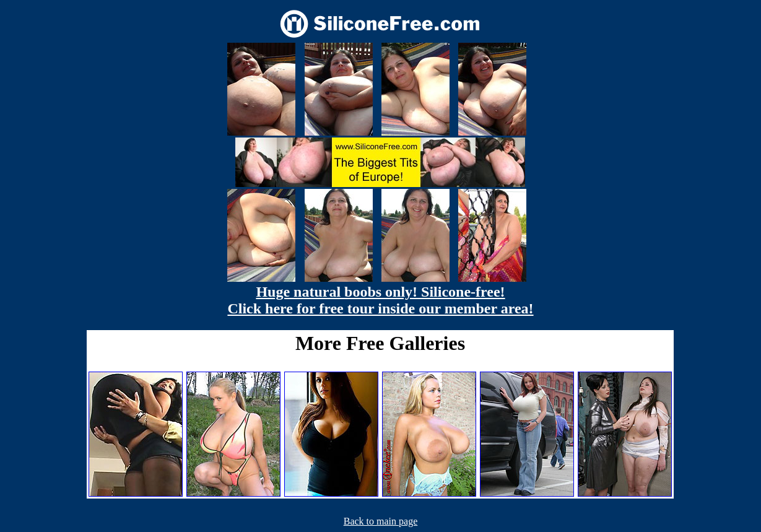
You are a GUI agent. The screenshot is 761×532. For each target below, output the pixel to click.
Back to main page (381, 521)
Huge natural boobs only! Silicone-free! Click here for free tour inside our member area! (380, 300)
